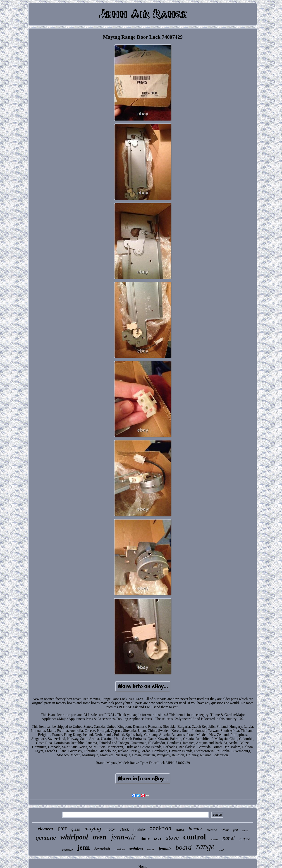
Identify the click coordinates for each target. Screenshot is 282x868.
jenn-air (124, 837)
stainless (136, 849)
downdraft (102, 849)
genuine (46, 838)
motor (111, 829)
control (194, 837)
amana (214, 839)
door (145, 839)
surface (245, 839)
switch (180, 830)
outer (151, 849)
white (225, 830)
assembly (67, 850)
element (45, 829)
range (205, 847)
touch (245, 830)
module (139, 830)
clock (124, 829)
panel (229, 838)
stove (172, 838)
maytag (93, 828)
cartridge (120, 849)
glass (76, 829)
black (158, 839)
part (62, 828)
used (221, 850)
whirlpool (74, 837)
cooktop (160, 829)
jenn (84, 847)
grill (235, 830)
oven (100, 837)
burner (195, 829)
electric (212, 830)
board (184, 847)
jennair (165, 849)
